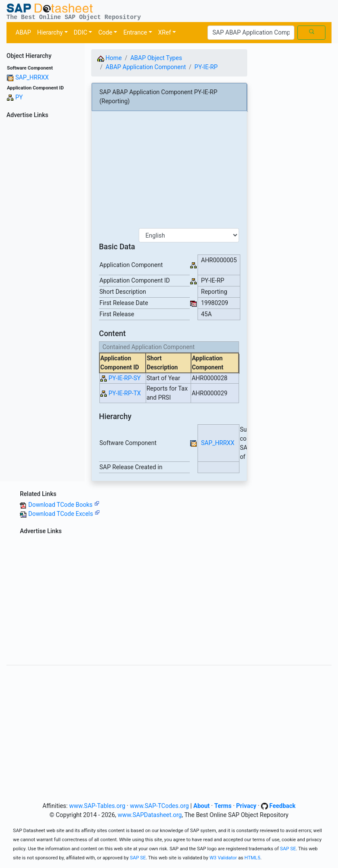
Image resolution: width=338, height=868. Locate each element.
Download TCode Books (64, 505)
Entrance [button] (135, 32)
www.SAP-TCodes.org (159, 806)
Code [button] (105, 32)
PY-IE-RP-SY (124, 378)
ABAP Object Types (156, 58)
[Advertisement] (42, 251)
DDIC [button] (81, 32)
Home (110, 58)
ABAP (23, 32)
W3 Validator (223, 858)
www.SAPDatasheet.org (150, 815)
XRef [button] (165, 32)
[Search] (251, 33)
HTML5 (253, 858)
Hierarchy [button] (50, 32)
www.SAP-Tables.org (97, 806)
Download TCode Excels (64, 514)
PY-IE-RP (206, 67)
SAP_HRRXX (32, 77)
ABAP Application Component (146, 67)
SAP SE (288, 849)
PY (19, 97)
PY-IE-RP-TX (125, 393)
